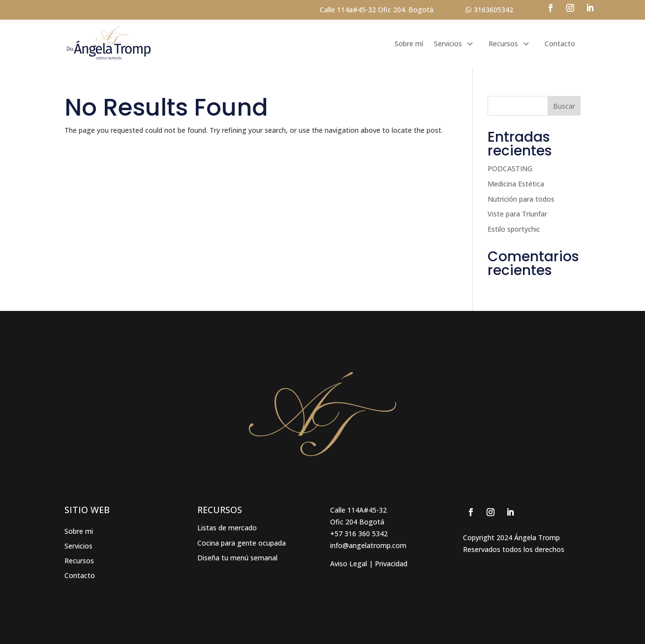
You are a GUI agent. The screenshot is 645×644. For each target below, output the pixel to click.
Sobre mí (409, 44)
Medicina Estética (516, 184)
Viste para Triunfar (517, 214)
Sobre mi (79, 532)
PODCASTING (510, 169)
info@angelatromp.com (368, 545)
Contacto (560, 44)
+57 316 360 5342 (359, 534)
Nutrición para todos (521, 199)
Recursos (503, 44)
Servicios (448, 44)
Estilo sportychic (514, 229)
